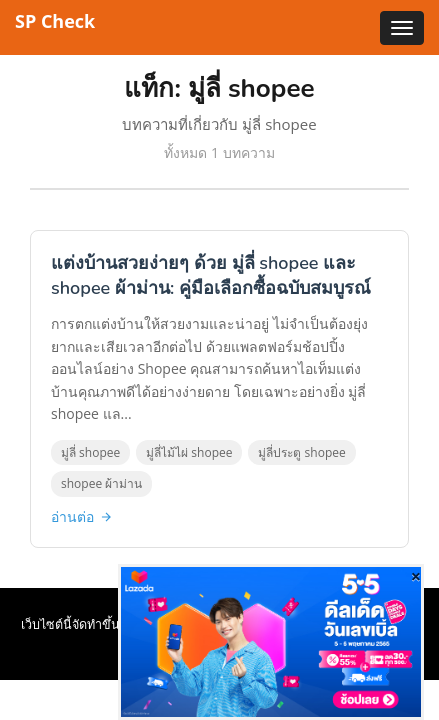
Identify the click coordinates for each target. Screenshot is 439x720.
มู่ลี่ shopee (90, 452)
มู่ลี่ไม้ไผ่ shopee (189, 452)
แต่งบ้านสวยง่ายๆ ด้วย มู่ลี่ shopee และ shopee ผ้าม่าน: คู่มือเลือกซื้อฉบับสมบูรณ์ (211, 275)
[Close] (416, 576)
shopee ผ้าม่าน (101, 483)
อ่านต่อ (82, 516)
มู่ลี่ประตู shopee (301, 452)
